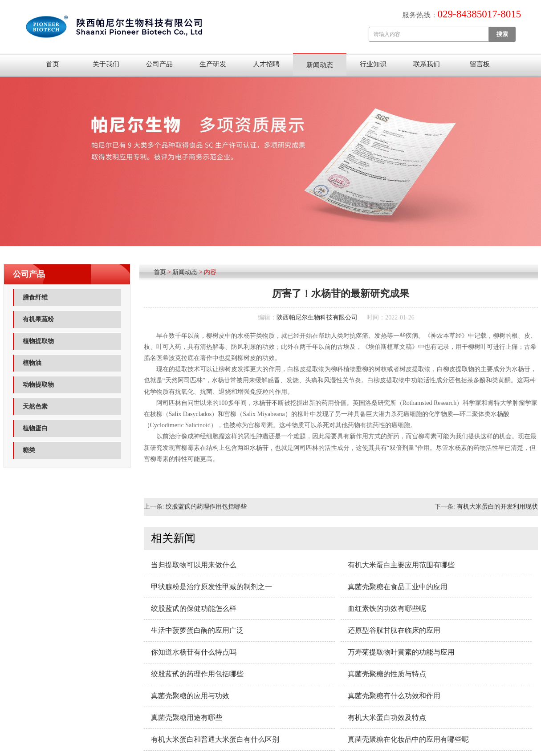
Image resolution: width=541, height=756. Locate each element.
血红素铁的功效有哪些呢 (387, 608)
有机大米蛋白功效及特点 (387, 718)
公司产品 (159, 64)
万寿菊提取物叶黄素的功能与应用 (401, 652)
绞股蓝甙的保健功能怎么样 (194, 608)
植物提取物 (38, 341)
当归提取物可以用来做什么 (194, 565)
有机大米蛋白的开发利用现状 (497, 507)
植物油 (32, 363)
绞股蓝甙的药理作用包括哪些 (206, 507)
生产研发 (213, 64)
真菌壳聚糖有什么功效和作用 (394, 696)
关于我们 (106, 64)
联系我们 (427, 64)
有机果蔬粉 (38, 319)
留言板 (480, 64)
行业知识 (373, 64)
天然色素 (35, 406)
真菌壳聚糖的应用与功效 (190, 696)
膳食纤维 (35, 297)
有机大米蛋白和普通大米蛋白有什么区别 (215, 739)
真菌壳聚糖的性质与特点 (387, 674)
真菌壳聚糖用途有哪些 (187, 718)
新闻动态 (320, 65)
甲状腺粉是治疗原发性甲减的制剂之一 (212, 587)
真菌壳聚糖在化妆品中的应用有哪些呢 (408, 739)
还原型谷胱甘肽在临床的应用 (394, 630)
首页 (53, 64)
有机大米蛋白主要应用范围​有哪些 (401, 565)
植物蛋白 (35, 428)
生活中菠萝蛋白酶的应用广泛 (197, 630)
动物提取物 (38, 385)
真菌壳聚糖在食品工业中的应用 (398, 587)
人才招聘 (266, 64)
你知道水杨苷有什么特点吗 (194, 652)
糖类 (29, 450)
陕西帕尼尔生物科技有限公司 (317, 317)
